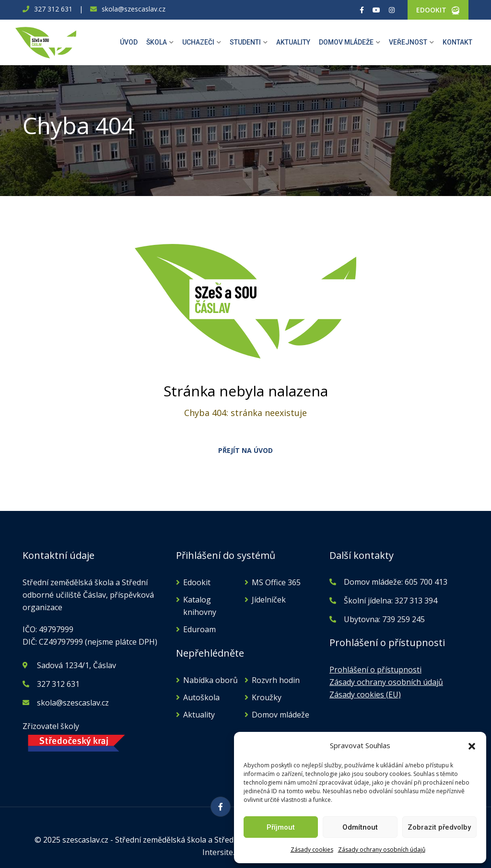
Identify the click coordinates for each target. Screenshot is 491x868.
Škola (157, 42)
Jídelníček (269, 600)
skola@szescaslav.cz (134, 9)
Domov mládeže (346, 42)
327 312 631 (53, 9)
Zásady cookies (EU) (365, 694)
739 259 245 (403, 619)
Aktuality (293, 42)
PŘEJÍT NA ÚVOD (245, 450)
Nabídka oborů (210, 680)
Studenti (245, 42)
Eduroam (199, 629)
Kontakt (457, 42)
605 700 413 (425, 582)
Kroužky (267, 697)
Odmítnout (360, 827)
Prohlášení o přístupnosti (375, 670)
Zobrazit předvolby (439, 827)
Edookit (197, 582)
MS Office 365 (276, 582)
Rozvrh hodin (276, 680)
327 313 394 (416, 601)
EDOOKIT (431, 10)
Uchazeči (198, 42)
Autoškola (201, 697)
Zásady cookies (312, 850)
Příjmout (281, 827)
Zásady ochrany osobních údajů (382, 850)
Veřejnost (408, 42)
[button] (472, 745)
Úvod (129, 42)
